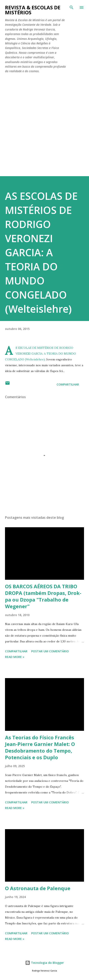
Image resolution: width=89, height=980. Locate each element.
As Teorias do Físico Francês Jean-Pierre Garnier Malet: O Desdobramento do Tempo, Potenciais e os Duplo (40, 747)
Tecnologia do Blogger (44, 963)
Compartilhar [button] (68, 384)
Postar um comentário (50, 651)
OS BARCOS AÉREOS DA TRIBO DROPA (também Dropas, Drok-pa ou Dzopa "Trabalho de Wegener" (43, 596)
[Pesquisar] (72, 7)
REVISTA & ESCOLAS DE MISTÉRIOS (33, 10)
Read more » (15, 657)
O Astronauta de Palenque (38, 888)
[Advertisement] (44, 130)
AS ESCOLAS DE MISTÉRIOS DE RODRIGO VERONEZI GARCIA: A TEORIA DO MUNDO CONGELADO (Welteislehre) (41, 252)
